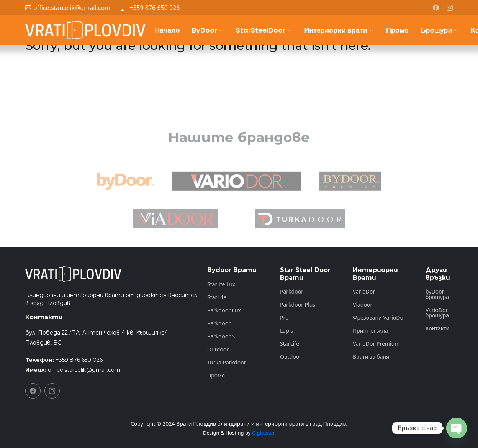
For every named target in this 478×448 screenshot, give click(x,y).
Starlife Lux (221, 284)
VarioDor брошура (437, 313)
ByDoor (208, 30)
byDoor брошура (437, 294)
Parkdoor (219, 323)
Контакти (437, 328)
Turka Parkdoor (227, 363)
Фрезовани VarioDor (379, 318)
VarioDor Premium (376, 344)
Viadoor (363, 305)
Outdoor (218, 350)
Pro (284, 318)
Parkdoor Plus (298, 305)
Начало (167, 30)
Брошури (440, 30)
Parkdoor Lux (224, 310)
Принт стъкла (370, 331)
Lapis (286, 331)
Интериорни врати (339, 30)
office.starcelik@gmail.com (84, 370)
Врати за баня (371, 357)
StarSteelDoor (264, 30)
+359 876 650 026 (155, 8)
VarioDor (364, 292)
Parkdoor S (221, 336)
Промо (397, 30)
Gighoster (264, 433)
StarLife (217, 297)
